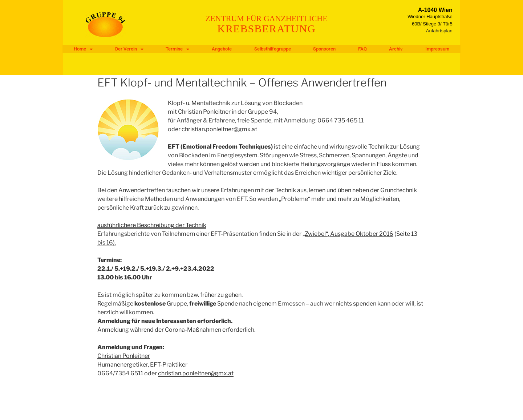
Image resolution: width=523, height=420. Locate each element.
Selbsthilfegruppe (273, 49)
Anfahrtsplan (439, 31)
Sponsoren (324, 49)
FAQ (362, 49)
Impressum (437, 49)
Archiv (396, 49)
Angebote (222, 49)
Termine (177, 49)
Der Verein (129, 49)
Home (83, 49)
